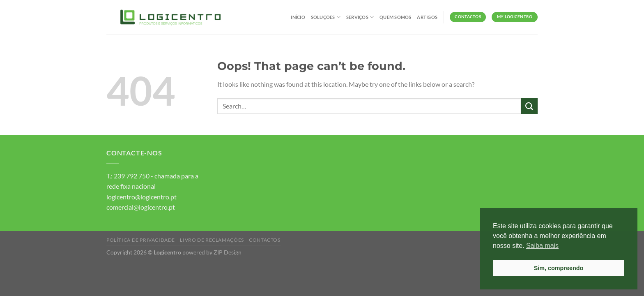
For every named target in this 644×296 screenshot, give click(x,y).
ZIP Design (228, 252)
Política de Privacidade (141, 240)
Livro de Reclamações (212, 240)
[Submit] (529, 106)
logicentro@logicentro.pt (141, 197)
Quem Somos (395, 17)
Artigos (427, 17)
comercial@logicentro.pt (141, 207)
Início (298, 17)
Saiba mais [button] (542, 246)
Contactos (265, 240)
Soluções (326, 17)
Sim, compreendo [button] (559, 268)
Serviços (360, 17)
